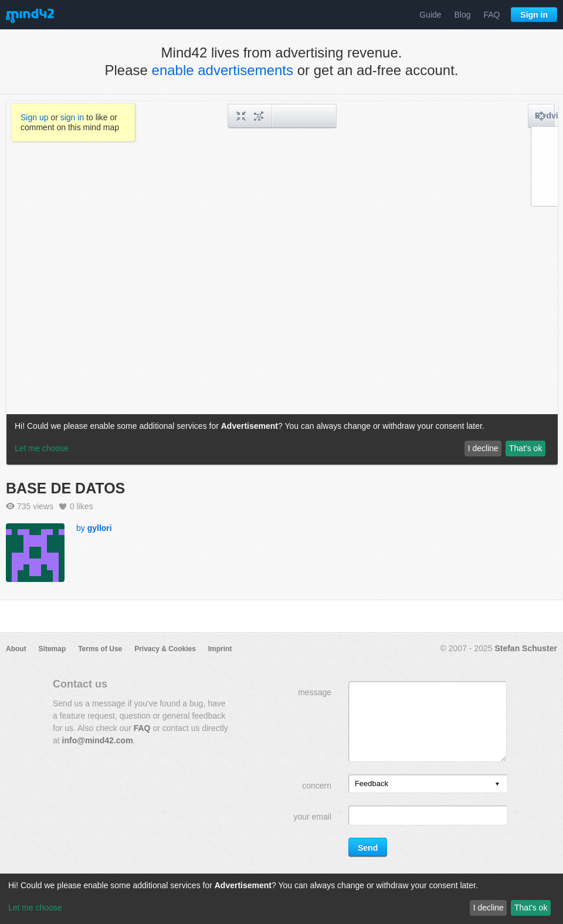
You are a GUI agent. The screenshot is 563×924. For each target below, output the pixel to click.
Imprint (220, 649)
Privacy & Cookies (165, 649)
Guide (430, 15)
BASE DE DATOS (65, 488)
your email (312, 817)
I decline (489, 908)
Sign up (34, 117)
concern (317, 786)
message (315, 692)
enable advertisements (223, 70)
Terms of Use (100, 649)
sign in (72, 117)
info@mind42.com (98, 740)
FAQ (491, 15)
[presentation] (497, 785)
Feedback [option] (372, 783)
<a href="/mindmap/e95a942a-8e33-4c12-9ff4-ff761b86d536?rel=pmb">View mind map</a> (282, 283)
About (16, 649)
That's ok (531, 908)
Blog (463, 15)
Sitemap (52, 649)
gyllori (100, 528)
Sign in (534, 15)
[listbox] (428, 784)
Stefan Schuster (526, 648)
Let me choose (35, 908)
